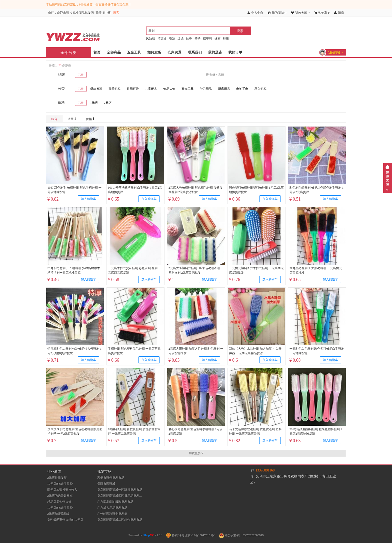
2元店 (108, 103)
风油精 (150, 39)
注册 (107, 13)
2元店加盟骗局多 (58, 514)
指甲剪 (207, 39)
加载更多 (196, 453)
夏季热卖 (114, 89)
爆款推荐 (96, 89)
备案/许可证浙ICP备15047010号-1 (191, 535)
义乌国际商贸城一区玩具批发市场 (120, 490)
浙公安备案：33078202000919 (241, 535)
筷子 (197, 39)
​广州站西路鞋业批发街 (112, 514)
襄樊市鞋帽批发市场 (111, 478)
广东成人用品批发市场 (112, 508)
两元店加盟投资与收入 (62, 490)
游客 (116, 13)
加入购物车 (88, 199)
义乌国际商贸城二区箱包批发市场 (120, 520)
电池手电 (242, 89)
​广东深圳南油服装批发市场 (115, 502)
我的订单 (235, 52)
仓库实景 (174, 52)
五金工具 (134, 52)
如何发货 (154, 52)
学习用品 (206, 89)
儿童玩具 (151, 89)
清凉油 (162, 39)
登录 (98, 13)
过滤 (180, 39)
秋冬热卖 (260, 89)
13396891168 (265, 470)
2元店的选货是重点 (60, 496)
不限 (81, 75)
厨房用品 (224, 89)
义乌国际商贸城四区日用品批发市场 (121, 496)
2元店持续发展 (57, 478)
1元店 (94, 103)
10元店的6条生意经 (60, 484)
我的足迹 (215, 52)
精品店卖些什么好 (59, 502)
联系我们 (195, 52)
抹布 (217, 39)
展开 (388, 178)
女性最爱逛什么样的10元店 (65, 520)
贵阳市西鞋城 (106, 484)
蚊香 (189, 39)
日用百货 (133, 89)
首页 (97, 52)
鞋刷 (226, 39)
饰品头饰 (169, 89)
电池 (172, 39)
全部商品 (114, 52)
